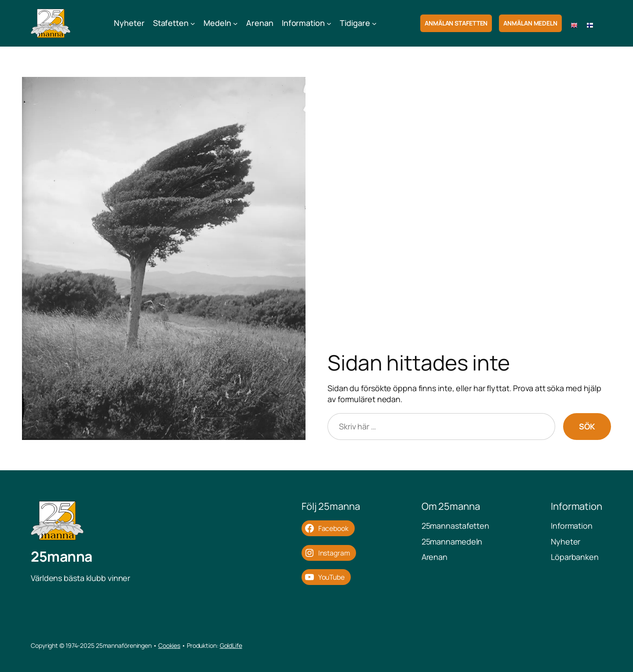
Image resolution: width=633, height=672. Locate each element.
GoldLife (231, 645)
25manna (62, 556)
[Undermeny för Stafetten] (193, 24)
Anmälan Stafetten (456, 23)
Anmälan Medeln (530, 23)
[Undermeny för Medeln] (235, 24)
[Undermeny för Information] (329, 24)
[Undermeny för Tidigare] (374, 24)
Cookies (169, 645)
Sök (587, 426)
